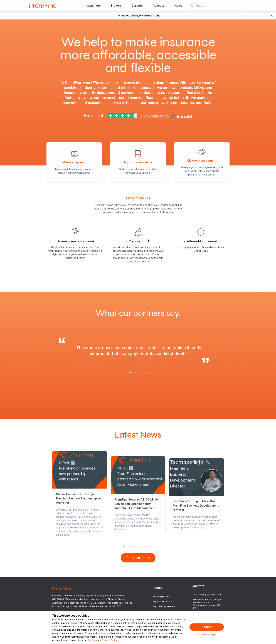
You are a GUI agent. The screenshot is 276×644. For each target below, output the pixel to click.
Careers (137, 6)
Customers (93, 6)
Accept (207, 627)
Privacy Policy (110, 640)
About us (159, 6)
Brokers (116, 6)
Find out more (138, 558)
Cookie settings (207, 635)
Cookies (92, 640)
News (178, 6)
